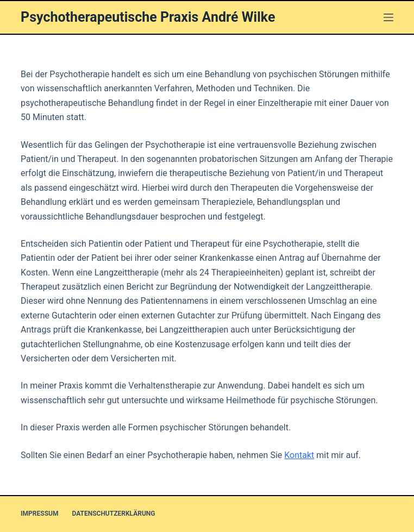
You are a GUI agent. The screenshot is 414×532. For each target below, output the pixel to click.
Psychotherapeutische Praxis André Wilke (148, 17)
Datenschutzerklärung (113, 514)
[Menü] (388, 17)
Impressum (39, 514)
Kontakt (299, 455)
